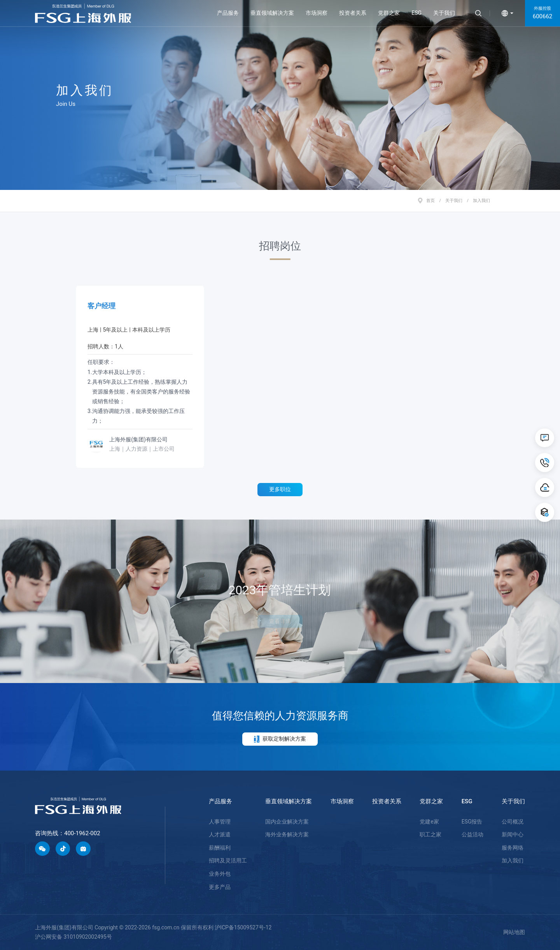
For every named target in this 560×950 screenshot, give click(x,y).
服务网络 (513, 848)
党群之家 (389, 13)
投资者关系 (353, 13)
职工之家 (430, 834)
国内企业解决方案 (287, 822)
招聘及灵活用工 (228, 860)
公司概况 (513, 822)
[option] (280, 95)
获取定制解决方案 (280, 739)
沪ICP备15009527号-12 (243, 927)
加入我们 (513, 860)
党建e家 (429, 822)
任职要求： (140, 388)
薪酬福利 (220, 848)
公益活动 (472, 834)
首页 (430, 200)
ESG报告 (472, 822)
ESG (416, 13)
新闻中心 (513, 834)
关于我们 (444, 13)
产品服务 (228, 13)
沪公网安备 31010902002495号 (73, 937)
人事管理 (220, 822)
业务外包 (220, 874)
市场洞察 (317, 13)
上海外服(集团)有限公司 (138, 435)
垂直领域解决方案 (272, 13)
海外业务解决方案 (287, 834)
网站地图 (514, 932)
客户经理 (101, 301)
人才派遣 (220, 834)
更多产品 (220, 887)
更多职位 (280, 489)
